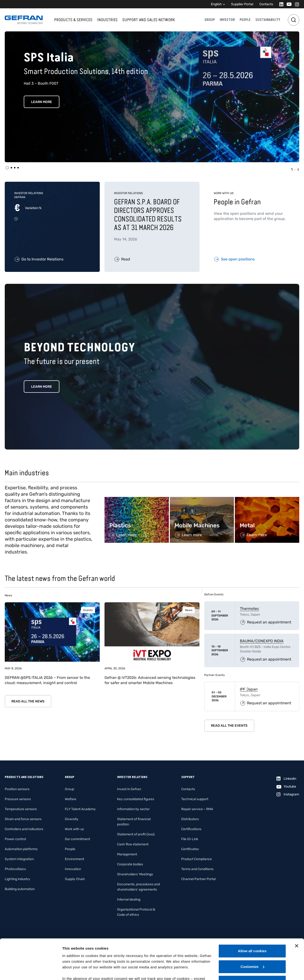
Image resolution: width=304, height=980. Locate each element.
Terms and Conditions (197, 869)
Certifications (191, 829)
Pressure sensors (18, 799)
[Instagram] (296, 4)
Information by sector (133, 809)
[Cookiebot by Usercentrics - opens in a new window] (31, 971)
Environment (74, 859)
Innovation (73, 869)
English (216, 4)
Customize (252, 929)
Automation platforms (21, 849)
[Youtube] (288, 4)
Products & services (73, 20)
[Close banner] (297, 908)
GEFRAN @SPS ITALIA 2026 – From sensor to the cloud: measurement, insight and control (47, 680)
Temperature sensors (21, 809)
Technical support (195, 799)
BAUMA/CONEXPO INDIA (262, 641)
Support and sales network (149, 20)
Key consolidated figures (136, 799)
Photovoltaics (15, 869)
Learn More (42, 102)
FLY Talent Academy (80, 809)
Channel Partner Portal (198, 879)
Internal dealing (129, 899)
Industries (107, 20)
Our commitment (77, 839)
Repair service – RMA (197, 809)
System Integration (19, 859)
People (245, 20)
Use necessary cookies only (252, 944)
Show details (73, 971)
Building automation (20, 889)
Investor (227, 20)
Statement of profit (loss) (136, 834)
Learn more (42, 387)
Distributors (190, 819)
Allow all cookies (252, 913)
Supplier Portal (242, 4)
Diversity (72, 819)
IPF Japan (249, 689)
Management (127, 854)
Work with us (74, 829)
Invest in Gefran (129, 789)
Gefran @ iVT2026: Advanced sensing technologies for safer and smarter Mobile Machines (150, 680)
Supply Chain (75, 879)
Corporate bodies (130, 864)
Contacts (266, 4)
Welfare (71, 799)
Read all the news (28, 701)
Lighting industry (17, 879)
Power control (15, 839)
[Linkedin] (280, 4)
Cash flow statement (133, 844)
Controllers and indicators (24, 829)
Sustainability (268, 20)
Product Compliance (197, 859)
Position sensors (17, 789)
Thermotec (249, 609)
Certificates (190, 849)
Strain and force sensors (23, 819)
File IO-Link (190, 839)
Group (210, 20)
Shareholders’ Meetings (135, 874)
